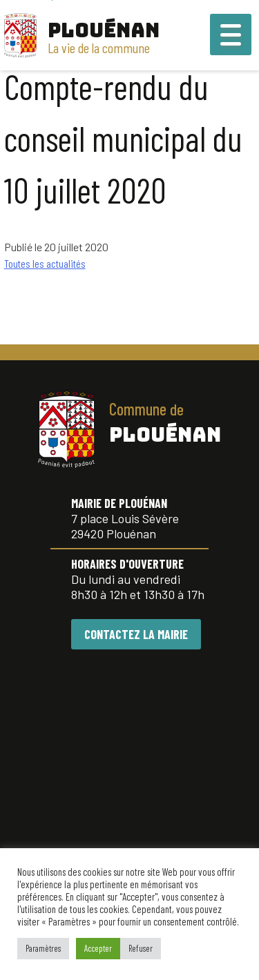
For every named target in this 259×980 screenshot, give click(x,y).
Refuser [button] (141, 948)
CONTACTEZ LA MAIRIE (136, 634)
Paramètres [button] (43, 948)
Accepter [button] (98, 948)
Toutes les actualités (45, 263)
